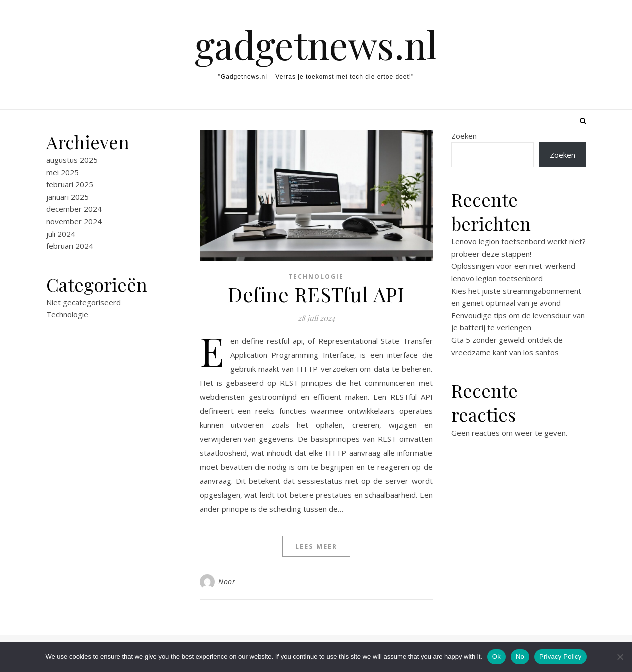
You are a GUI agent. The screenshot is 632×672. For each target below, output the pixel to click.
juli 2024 (61, 234)
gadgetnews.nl (316, 45)
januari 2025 (68, 197)
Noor (227, 581)
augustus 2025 (72, 160)
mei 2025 (63, 172)
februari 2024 (70, 246)
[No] (620, 657)
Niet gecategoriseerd (84, 302)
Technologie (67, 314)
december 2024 (74, 209)
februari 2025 (70, 184)
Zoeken (464, 136)
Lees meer (316, 546)
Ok (496, 656)
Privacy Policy (560, 656)
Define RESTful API (316, 294)
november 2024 (74, 221)
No (520, 656)
